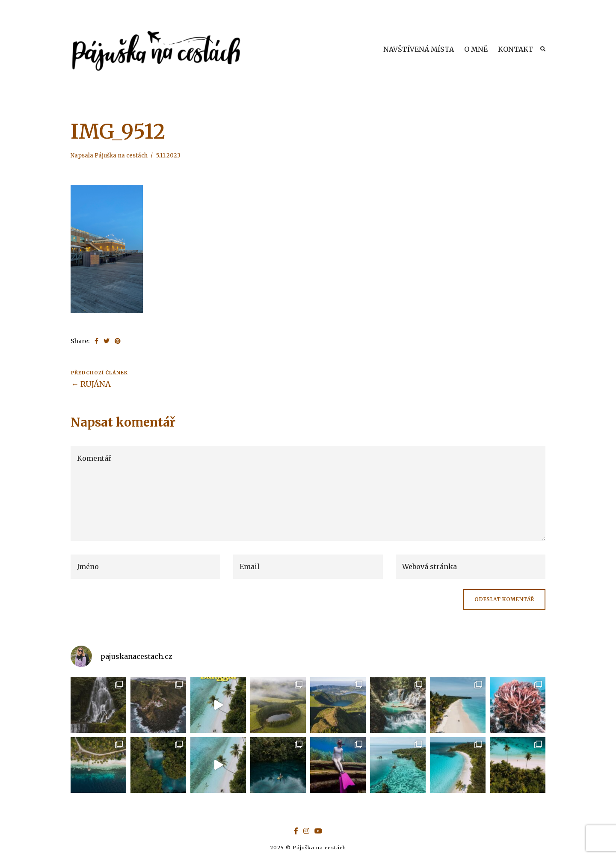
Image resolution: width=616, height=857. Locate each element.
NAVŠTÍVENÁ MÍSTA (419, 49)
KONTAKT (516, 49)
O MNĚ (476, 49)
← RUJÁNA (91, 384)
